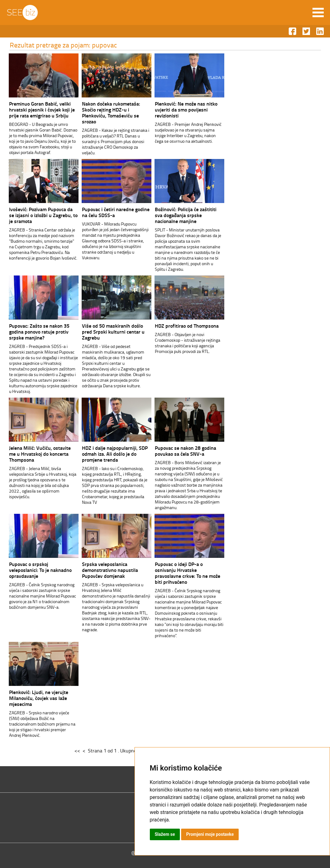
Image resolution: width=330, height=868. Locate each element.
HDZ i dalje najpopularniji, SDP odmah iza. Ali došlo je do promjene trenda (115, 454)
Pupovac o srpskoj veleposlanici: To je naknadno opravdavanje (40, 570)
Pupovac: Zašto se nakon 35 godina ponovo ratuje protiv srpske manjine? (39, 332)
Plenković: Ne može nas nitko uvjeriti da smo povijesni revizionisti (186, 109)
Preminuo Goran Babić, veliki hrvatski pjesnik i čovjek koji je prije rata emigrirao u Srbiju (42, 109)
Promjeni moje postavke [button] (210, 834)
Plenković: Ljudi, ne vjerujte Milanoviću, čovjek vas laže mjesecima (39, 698)
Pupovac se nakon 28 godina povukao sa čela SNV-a (185, 451)
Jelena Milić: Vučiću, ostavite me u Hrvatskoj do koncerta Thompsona (40, 454)
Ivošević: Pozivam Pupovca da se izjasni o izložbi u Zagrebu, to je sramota (43, 215)
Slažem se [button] (165, 834)
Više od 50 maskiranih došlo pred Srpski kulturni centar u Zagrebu (113, 332)
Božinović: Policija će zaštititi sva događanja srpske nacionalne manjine (186, 215)
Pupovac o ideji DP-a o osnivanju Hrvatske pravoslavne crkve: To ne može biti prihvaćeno (188, 573)
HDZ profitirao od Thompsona (187, 326)
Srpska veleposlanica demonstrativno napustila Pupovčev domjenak (110, 570)
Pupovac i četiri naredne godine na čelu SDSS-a (116, 212)
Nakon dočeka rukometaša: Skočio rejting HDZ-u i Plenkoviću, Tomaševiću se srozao (111, 112)
